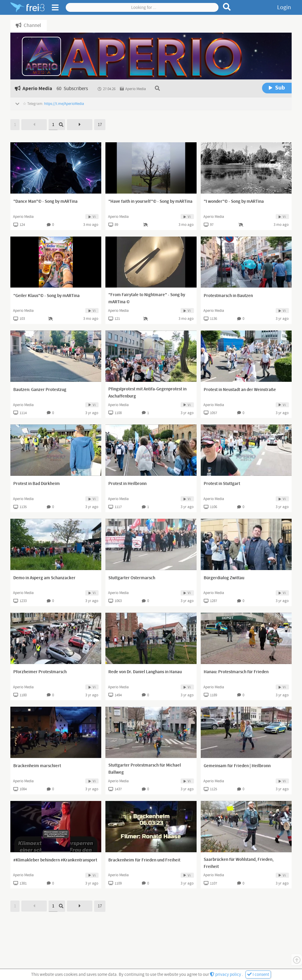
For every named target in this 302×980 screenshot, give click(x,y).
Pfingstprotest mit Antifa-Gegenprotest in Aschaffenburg (147, 393)
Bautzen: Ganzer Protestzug (40, 390)
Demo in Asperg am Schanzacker (44, 578)
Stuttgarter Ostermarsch (132, 578)
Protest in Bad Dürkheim (37, 484)
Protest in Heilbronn (127, 484)
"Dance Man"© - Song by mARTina (45, 202)
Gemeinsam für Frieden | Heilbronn (237, 766)
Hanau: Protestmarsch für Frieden (236, 672)
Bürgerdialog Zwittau (224, 578)
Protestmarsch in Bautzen (228, 296)
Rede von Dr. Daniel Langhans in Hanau (145, 672)
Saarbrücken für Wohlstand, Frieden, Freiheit (239, 863)
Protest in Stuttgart (222, 484)
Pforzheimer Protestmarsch (40, 672)
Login (284, 7)
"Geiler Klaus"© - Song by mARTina (46, 296)
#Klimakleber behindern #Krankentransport (55, 860)
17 (100, 125)
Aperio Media (23, 217)
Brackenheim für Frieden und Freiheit (144, 860)
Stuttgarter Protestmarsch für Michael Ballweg (145, 769)
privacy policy (226, 975)
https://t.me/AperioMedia (64, 104)
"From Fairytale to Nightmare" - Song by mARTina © (147, 299)
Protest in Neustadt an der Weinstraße (240, 390)
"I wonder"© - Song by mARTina (234, 202)
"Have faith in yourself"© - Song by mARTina (150, 202)
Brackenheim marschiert (37, 766)
